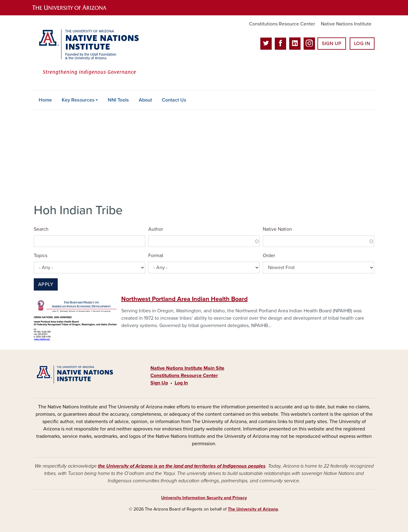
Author (156, 229)
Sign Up (332, 44)
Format (156, 256)
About (145, 100)
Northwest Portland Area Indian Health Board (185, 299)
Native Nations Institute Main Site (187, 368)
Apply (46, 284)
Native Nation (277, 229)
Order (269, 256)
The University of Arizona (253, 509)
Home (45, 100)
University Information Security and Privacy (204, 498)
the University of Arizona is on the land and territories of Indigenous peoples (182, 466)
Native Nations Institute (346, 24)
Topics (41, 256)
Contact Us (174, 100)
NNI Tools (118, 100)
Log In (362, 44)
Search (41, 229)
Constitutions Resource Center (282, 24)
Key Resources (78, 100)
